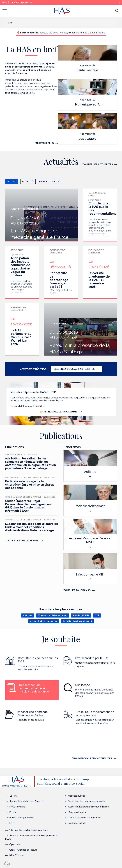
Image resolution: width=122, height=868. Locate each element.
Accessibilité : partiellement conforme (88, 806)
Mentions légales (77, 812)
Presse (56, 181)
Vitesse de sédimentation (53, 615)
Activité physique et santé (77, 621)
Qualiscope (83, 685)
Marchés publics (77, 796)
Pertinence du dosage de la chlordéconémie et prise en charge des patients (30, 485)
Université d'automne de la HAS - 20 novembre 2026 (99, 280)
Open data (15, 844)
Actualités (28, 181)
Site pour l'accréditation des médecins (29, 830)
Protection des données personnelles (87, 801)
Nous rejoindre (17, 806)
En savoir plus (44, 143)
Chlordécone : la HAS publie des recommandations (102, 208)
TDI (97, 615)
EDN (12, 823)
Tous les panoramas (77, 590)
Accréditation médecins (44, 621)
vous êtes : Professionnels (17, 2)
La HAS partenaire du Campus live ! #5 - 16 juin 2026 (21, 337)
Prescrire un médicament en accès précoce (95, 714)
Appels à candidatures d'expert (26, 801)
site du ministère (96, 33)
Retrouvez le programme (59, 412)
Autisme (28, 615)
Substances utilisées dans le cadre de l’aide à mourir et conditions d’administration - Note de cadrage (32, 527)
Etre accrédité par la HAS (92, 658)
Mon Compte (16, 855)
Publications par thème (22, 817)
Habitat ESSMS (81, 615)
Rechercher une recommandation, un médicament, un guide (34, 688)
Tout (14, 181)
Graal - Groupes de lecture (23, 850)
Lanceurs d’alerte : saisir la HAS (84, 817)
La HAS (14, 796)
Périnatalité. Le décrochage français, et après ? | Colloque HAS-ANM (61, 283)
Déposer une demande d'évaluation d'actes (32, 714)
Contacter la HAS (77, 823)
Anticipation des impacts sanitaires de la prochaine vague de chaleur (21, 267)
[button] (117, 11)
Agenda (43, 181)
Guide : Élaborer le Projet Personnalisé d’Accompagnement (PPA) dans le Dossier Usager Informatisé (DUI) (29, 506)
